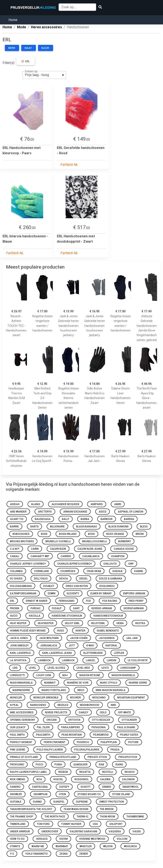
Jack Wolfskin (49, 638)
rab (101, 765)
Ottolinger (129, 720)
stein (63, 794)
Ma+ (65, 675)
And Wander (18, 512)
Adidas (15, 504)
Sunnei (37, 802)
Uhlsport (116, 824)
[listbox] (44, 75)
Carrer (66, 556)
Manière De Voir (78, 683)
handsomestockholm (108, 616)
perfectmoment (55, 742)
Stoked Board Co (89, 794)
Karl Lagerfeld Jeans (57, 653)
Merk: (12, 48)
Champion (118, 556)
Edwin (52, 593)
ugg (95, 824)
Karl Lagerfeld (20, 653)
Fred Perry (136, 601)
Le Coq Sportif (138, 660)
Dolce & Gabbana (111, 579)
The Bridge (107, 809)
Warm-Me (38, 846)
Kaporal (111, 646)
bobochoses (21, 534)
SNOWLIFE (16, 794)
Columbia (16, 571)
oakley (84, 712)
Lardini (112, 660)
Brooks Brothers (22, 541)
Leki (15, 668)
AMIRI (118, 504)
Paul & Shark (126, 727)
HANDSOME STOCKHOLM (67, 616)
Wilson (108, 846)
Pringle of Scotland (24, 757)
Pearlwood (101, 735)
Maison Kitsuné (90, 675)
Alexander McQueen (65, 504)
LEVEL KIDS (83, 668)
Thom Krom (107, 817)
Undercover (50, 831)
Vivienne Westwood (92, 839)
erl (12, 601)
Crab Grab (94, 571)
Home (13, 20)
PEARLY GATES (129, 735)
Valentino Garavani (83, 831)
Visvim (63, 839)
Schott (86, 787)
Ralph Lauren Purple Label (28, 772)
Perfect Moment (21, 742)
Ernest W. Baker (37, 601)
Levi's (105, 668)
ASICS (103, 512)
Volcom (122, 839)
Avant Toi (17, 519)
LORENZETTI (17, 675)
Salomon (128, 779)
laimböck (44, 660)
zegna (63, 854)
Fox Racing (110, 601)
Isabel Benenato (108, 631)
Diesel (84, 579)
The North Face (55, 817)
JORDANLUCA (49, 646)
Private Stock (97, 757)
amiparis (97, 504)
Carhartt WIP (40, 556)
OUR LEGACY (18, 727)
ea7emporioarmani (23, 593)
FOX (88, 601)
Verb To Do (17, 839)
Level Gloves (56, 668)
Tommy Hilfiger (71, 824)
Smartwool (131, 787)
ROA (39, 779)
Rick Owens (18, 779)
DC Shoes (16, 579)
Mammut (50, 683)
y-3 (12, 854)
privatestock (128, 757)
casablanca (91, 556)
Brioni (140, 534)
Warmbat (62, 846)
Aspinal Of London (131, 512)
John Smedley (19, 646)
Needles (63, 705)
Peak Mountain (72, 735)
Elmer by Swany (101, 593)
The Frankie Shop (22, 817)
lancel (91, 660)
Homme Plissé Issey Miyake (28, 631)
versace (42, 839)
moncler (16, 698)
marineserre (21, 690)
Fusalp (57, 608)
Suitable (16, 802)
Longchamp (128, 668)
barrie (14, 527)
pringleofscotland (63, 757)
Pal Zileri (43, 727)
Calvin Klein (58, 549)
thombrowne (135, 817)
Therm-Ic (83, 817)
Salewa (105, 779)
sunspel (59, 802)
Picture (133, 742)
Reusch (130, 772)
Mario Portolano (54, 690)
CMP (131, 564)
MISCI (81, 690)
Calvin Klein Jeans (90, 549)
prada (115, 750)
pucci (39, 765)
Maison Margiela (123, 675)
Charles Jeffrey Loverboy (28, 564)
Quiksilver (80, 765)
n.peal (14, 705)
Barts (34, 527)
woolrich (130, 846)
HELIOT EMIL (72, 623)
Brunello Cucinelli (58, 541)
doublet (49, 586)
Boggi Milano (68, 534)
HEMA (120, 623)
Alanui (36, 504)
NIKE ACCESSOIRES (22, 712)
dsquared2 (107, 586)
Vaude (137, 831)
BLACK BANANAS (87, 527)
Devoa (64, 579)
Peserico (83, 742)
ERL (26, 61)
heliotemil (98, 623)
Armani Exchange (75, 512)
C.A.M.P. (15, 549)
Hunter (80, 631)
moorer (75, 698)
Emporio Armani (134, 593)
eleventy (73, 593)
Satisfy (64, 787)
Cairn (35, 549)
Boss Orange (115, 534)
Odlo (103, 712)
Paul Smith (17, 735)
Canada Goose (124, 549)
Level (32, 668)
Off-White (124, 712)
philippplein (109, 742)
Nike (113, 705)
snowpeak (41, 794)
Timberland (18, 824)
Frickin (15, 608)
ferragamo (67, 601)
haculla (35, 616)
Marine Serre (138, 683)
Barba (85, 519)
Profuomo (17, 765)
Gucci (14, 616)
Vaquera (115, 831)
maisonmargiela (21, 683)
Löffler (119, 653)
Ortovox (74, 720)
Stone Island (121, 794)
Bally (66, 519)
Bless (144, 527)
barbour (107, 519)
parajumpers (71, 727)
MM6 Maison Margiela (111, 690)
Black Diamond (119, 527)
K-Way (90, 646)
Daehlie (118, 571)
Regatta (85, 772)
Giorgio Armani (102, 608)
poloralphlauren (87, 750)
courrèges (68, 571)
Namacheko (38, 705)
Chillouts (110, 564)
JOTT (72, 646)
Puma (58, 765)
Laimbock (68, 660)
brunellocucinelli (94, 541)
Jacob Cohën (79, 638)
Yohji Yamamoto (37, 854)
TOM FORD (43, 824)
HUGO (61, 631)
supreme (82, 802)
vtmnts (15, 846)
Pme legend (18, 750)
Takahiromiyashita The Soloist (31, 809)
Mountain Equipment (131, 698)
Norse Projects (56, 712)
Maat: (29, 48)
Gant (76, 608)
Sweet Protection (112, 802)
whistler (86, 846)
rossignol (82, 779)
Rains (119, 765)
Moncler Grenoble (46, 698)
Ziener (84, 854)
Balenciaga (43, 519)
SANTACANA (40, 787)
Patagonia (99, 727)
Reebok (63, 772)
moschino (99, 698)
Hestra (140, 623)
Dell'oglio (41, 579)
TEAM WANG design (76, 809)
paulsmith (43, 735)
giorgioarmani (134, 608)
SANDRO (15, 787)
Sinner (107, 787)
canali (15, 556)
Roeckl (58, 779)
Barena (129, 519)
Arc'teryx (45, 512)
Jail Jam (132, 638)
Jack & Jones (19, 638)
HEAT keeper (18, 623)
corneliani (41, 571)
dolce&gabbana (21, 586)
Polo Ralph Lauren (50, 750)
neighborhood (90, 705)
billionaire (57, 527)
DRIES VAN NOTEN (77, 586)
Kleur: (46, 48)
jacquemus (107, 638)
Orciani (52, 720)
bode (44, 534)
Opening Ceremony (22, 720)
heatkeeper (46, 623)
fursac (36, 608)
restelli (108, 772)
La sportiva (18, 660)
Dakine (139, 571)
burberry (125, 541)
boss (91, 534)
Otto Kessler (101, 720)
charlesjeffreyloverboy (75, 564)
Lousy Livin (44, 675)
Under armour (20, 831)
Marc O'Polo (109, 683)
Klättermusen (93, 653)
